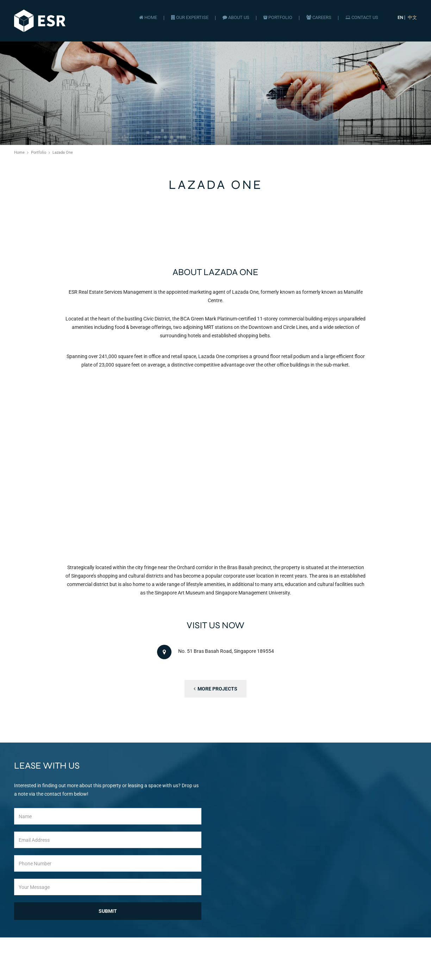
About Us (236, 17)
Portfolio (278, 17)
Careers (319, 17)
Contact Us (362, 17)
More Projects (216, 689)
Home (148, 17)
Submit (108, 911)
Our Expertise (190, 17)
